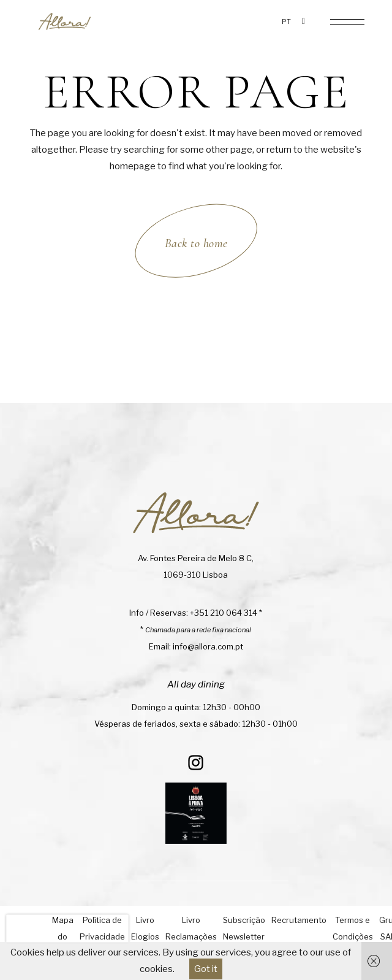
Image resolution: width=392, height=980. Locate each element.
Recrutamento (299, 920)
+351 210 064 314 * (226, 613)
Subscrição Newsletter (244, 928)
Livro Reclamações (191, 928)
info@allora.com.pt (208, 646)
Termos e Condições (353, 928)
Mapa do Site (63, 936)
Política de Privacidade (102, 928)
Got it (206, 969)
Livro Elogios (145, 928)
